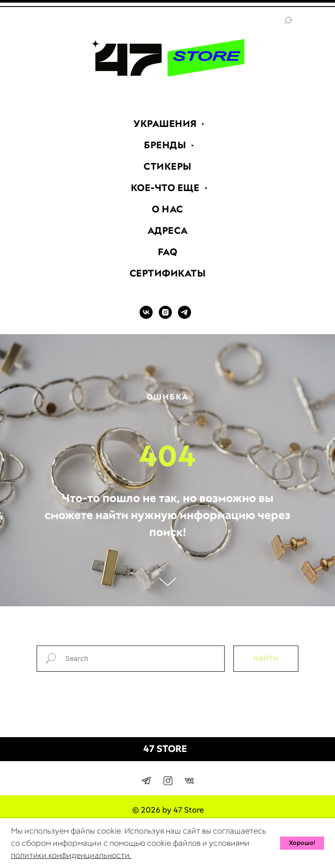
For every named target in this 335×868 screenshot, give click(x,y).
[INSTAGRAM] (165, 316)
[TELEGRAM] (185, 316)
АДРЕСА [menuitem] (168, 231)
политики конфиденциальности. (71, 855)
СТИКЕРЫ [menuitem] (167, 166)
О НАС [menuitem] (167, 209)
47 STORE (165, 749)
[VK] (146, 316)
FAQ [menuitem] (168, 252)
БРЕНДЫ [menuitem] (166, 145)
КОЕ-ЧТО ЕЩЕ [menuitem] (166, 188)
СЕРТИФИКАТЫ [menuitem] (168, 273)
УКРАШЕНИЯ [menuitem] (166, 124)
